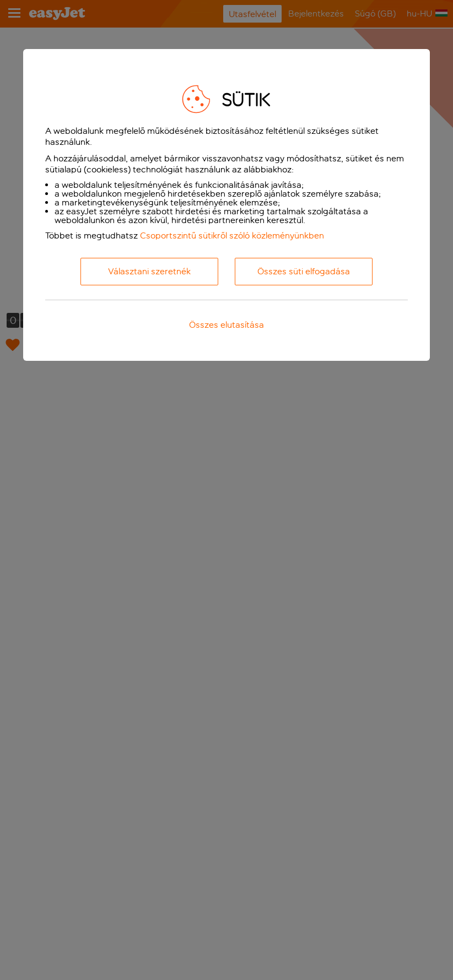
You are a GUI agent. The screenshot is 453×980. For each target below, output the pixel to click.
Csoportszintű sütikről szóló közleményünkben (232, 235)
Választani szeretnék (149, 271)
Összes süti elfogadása (304, 271)
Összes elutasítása (227, 325)
